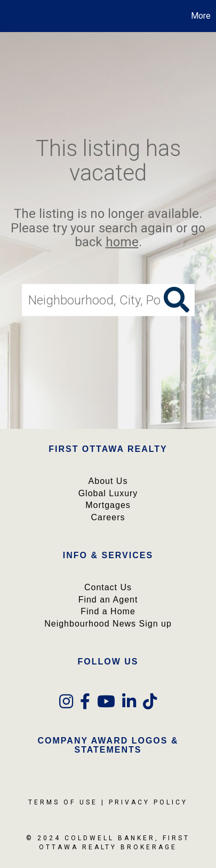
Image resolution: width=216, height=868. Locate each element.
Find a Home (108, 611)
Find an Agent (108, 600)
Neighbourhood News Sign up (108, 624)
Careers (108, 517)
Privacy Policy (148, 802)
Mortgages (108, 505)
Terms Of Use (63, 802)
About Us (108, 481)
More (201, 16)
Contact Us (108, 587)
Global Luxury (108, 493)
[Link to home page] (10, 16)
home (122, 242)
